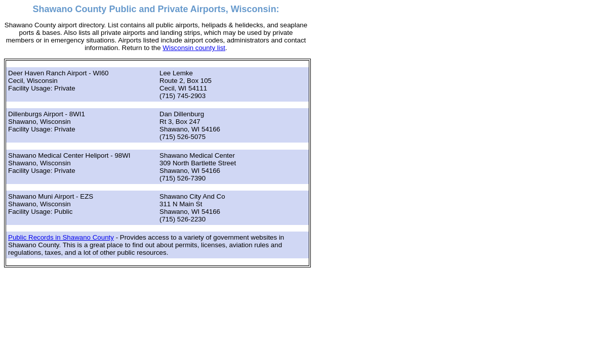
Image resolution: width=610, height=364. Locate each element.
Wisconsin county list (194, 48)
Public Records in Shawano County (61, 237)
